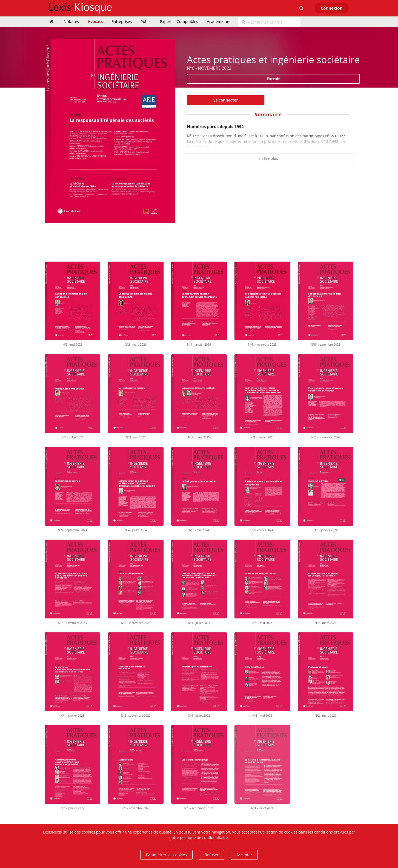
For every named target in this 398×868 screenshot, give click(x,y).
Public (146, 21)
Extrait (273, 79)
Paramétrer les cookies (166, 855)
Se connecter (226, 100)
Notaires (71, 21)
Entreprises (122, 21)
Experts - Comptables (179, 21)
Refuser (211, 855)
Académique (218, 21)
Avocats (95, 21)
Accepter (244, 855)
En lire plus (268, 158)
